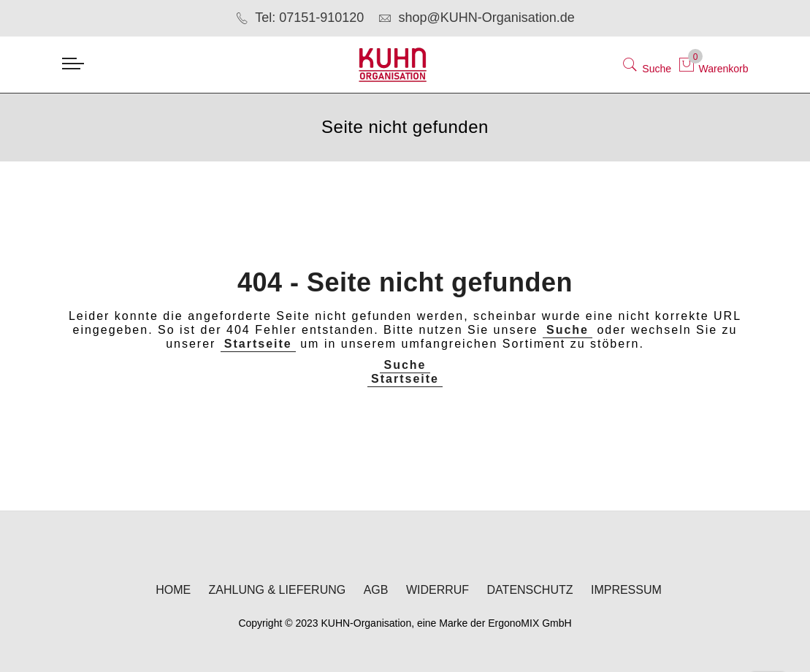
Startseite (258, 344)
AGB (376, 590)
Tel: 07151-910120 (299, 18)
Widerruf (438, 590)
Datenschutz (530, 590)
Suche (568, 330)
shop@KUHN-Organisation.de (476, 18)
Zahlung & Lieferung (278, 590)
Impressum (626, 590)
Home (173, 590)
